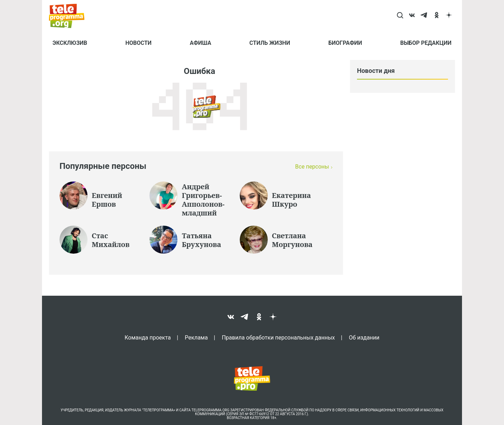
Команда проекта (148, 337)
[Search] (400, 16)
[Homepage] (70, 16)
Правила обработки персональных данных (278, 337)
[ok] (437, 16)
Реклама (196, 337)
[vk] (412, 16)
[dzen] (449, 16)
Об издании (364, 337)
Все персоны (312, 167)
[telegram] (424, 16)
